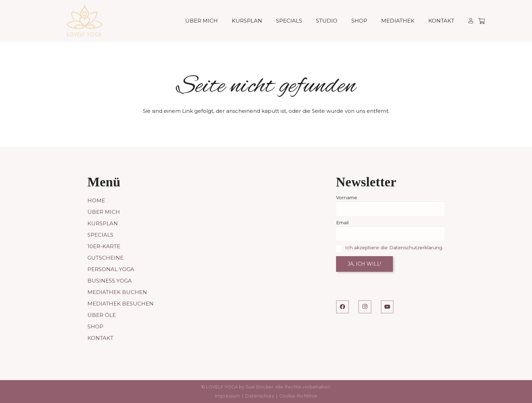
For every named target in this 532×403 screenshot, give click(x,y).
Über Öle (102, 315)
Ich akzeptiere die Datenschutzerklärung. (394, 247)
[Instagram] (365, 307)
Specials (100, 235)
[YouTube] (387, 307)
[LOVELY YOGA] (84, 21)
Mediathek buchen (117, 292)
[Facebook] (343, 307)
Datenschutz (260, 396)
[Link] (471, 21)
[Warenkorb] (482, 21)
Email (342, 223)
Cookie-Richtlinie (298, 396)
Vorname (347, 198)
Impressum (228, 396)
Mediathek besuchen (121, 304)
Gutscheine (105, 258)
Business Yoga (110, 281)
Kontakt (100, 338)
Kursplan (103, 223)
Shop (95, 326)
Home (96, 200)
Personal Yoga (111, 269)
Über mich (104, 212)
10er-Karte (104, 246)
